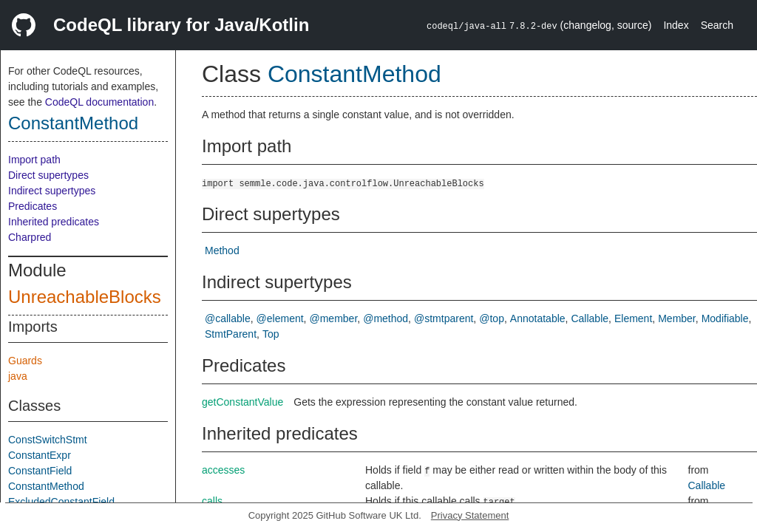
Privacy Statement (470, 515)
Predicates (33, 206)
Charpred (30, 237)
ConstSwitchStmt (48, 440)
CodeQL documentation (99, 102)
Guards (25, 361)
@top (492, 318)
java (18, 376)
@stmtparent (444, 318)
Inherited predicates (54, 222)
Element (633, 318)
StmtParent (231, 334)
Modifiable (725, 318)
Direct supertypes (48, 175)
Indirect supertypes (52, 191)
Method (222, 250)
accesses (223, 470)
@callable (228, 318)
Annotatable (538, 318)
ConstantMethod (73, 123)
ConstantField (40, 471)
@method (386, 318)
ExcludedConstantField (61, 502)
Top (271, 334)
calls (212, 501)
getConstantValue (242, 402)
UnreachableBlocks (85, 297)
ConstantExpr (40, 455)
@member (334, 318)
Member (677, 318)
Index (676, 25)
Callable (590, 318)
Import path (34, 160)
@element (280, 318)
